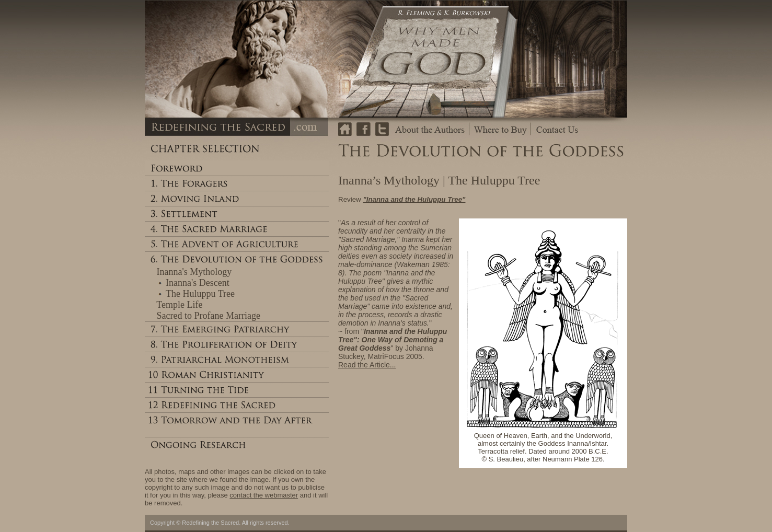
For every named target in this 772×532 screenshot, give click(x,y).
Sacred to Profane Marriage (209, 316)
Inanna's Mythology (194, 272)
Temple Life (179, 305)
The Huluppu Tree (200, 294)
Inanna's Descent (198, 283)
